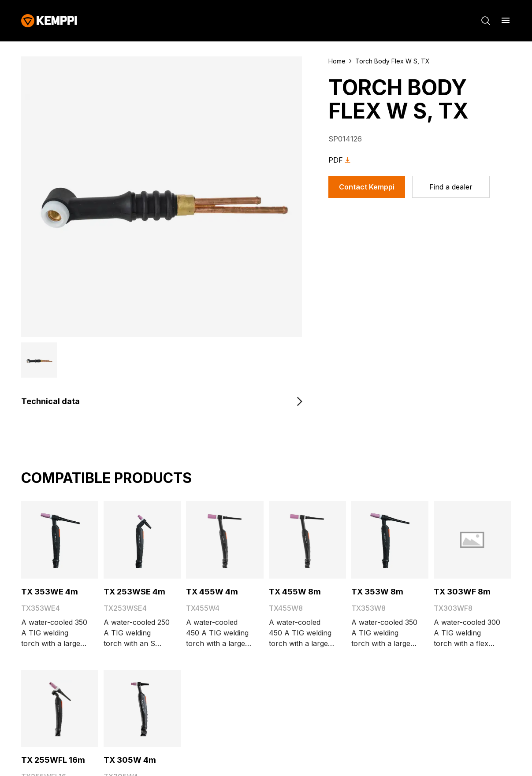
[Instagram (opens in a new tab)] (102, 592)
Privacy (450, 757)
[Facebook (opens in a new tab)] (28, 592)
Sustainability (43, 505)
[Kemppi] (49, 21)
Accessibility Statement (209, 505)
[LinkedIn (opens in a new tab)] (53, 592)
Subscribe (224, 696)
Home (337, 61)
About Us (37, 476)
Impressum (492, 757)
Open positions (205, 533)
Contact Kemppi (367, 187)
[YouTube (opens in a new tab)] (78, 592)
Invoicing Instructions (206, 490)
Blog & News (43, 490)
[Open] (143, 631)
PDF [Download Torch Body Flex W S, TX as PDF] (341, 160)
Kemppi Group (205, 547)
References (40, 519)
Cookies (386, 757)
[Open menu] (506, 20)
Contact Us (40, 533)
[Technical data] (163, 361)
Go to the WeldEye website (220, 519)
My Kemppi (189, 476)
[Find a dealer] (451, 187)
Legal (418, 757)
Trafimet (205, 561)
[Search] (486, 21)
